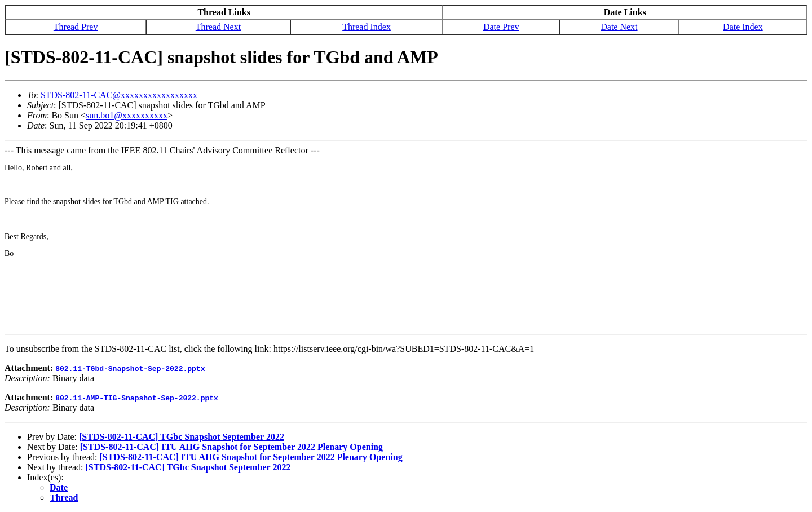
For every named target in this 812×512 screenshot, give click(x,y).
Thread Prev (76, 27)
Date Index (743, 27)
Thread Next (218, 27)
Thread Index (367, 27)
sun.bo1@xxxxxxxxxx (127, 115)
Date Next (619, 27)
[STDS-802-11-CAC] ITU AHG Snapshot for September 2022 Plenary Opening (231, 447)
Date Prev (501, 27)
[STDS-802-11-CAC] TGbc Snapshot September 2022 (182, 437)
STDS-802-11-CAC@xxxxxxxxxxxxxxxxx (119, 95)
